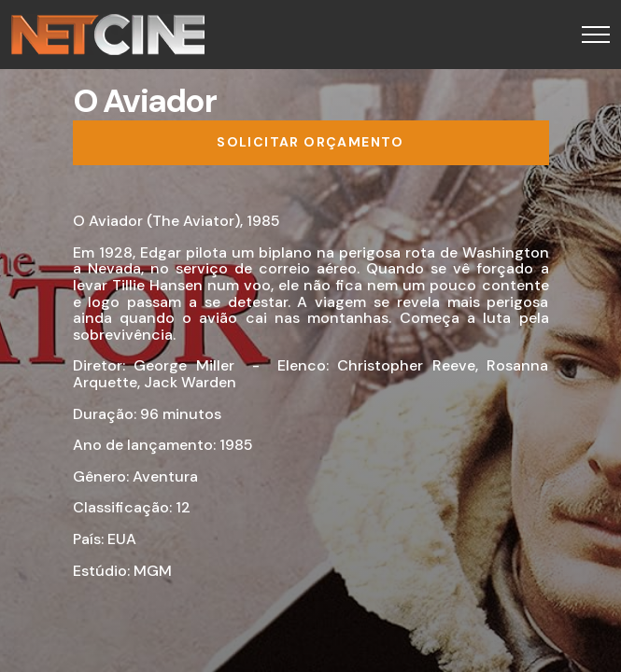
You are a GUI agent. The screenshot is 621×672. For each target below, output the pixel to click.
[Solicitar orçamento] (311, 143)
